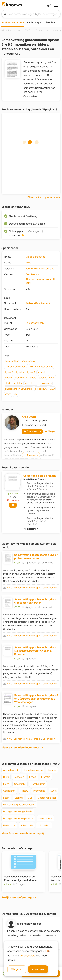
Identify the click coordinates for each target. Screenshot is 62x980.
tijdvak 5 (31, 372)
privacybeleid (28, 955)
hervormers (46, 383)
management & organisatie (18, 811)
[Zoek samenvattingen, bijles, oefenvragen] (31, 14)
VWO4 (8, 394)
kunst (53, 791)
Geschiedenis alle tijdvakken (40, 476)
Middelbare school (36, 257)
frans (6, 784)
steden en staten (14, 383)
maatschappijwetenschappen (19, 805)
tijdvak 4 (20, 372)
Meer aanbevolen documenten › (22, 747)
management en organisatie (18, 818)
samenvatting (12, 361)
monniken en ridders (26, 378)
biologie (52, 770)
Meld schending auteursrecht (44, 197)
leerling (19, 798)
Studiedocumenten (13, 22)
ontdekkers (31, 383)
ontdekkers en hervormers (19, 389)
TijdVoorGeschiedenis (38, 303)
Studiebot (52, 22)
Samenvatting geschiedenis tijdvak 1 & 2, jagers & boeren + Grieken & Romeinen (41, 486)
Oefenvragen (35, 22)
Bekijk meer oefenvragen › (19, 897)
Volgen (50, 431)
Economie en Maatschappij (41, 268)
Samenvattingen (35, 323)
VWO (28, 263)
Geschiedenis (33, 274)
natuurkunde (45, 818)
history (24, 791)
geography (20, 784)
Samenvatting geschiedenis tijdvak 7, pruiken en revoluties (41, 521)
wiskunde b (44, 825)
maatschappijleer (47, 798)
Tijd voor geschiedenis (41, 367)
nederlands (9, 825)
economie (19, 777)
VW (16, 394)
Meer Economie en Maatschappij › (24, 833)
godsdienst (9, 791)
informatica (39, 791)
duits (6, 777)
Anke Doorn (29, 417)
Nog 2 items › (31, 529)
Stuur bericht (32, 431)
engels (33, 777)
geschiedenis (29, 361)
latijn (6, 798)
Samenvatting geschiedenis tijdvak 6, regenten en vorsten (41, 510)
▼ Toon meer (31, 455)
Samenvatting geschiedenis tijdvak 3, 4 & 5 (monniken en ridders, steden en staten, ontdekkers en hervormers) (41, 498)
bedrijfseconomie (33, 770)
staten (52, 378)
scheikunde (27, 825)
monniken (43, 372)
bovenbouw (41, 389)
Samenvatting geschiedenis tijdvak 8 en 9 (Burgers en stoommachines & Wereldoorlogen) (36, 699)
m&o (30, 798)
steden (42, 378)
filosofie (46, 777)
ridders (9, 378)
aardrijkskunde (11, 770)
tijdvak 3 (9, 372)
